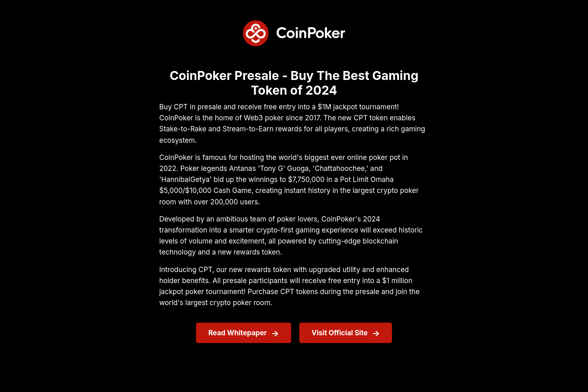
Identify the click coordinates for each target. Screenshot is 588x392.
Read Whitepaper (237, 333)
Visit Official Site (340, 333)
